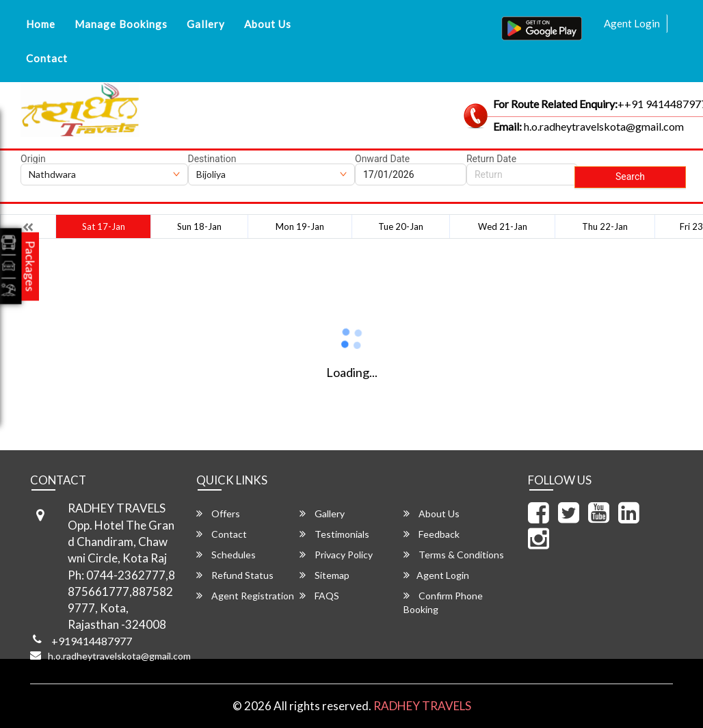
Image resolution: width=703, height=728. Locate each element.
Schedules (226, 555)
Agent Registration (245, 596)
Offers (218, 513)
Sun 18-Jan (199, 226)
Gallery (206, 24)
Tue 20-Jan (401, 226)
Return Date (491, 159)
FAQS (319, 596)
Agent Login (632, 23)
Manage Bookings (121, 24)
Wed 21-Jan (503, 226)
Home (41, 24)
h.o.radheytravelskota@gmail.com (119, 656)
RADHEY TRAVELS (422, 706)
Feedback (432, 534)
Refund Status (235, 575)
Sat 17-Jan (104, 226)
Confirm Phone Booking (443, 602)
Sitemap (324, 575)
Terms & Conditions (454, 555)
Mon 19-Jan (300, 226)
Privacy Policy (336, 555)
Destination (212, 159)
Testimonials (334, 534)
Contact (47, 58)
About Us (268, 24)
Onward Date (382, 159)
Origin (33, 159)
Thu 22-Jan (605, 226)
